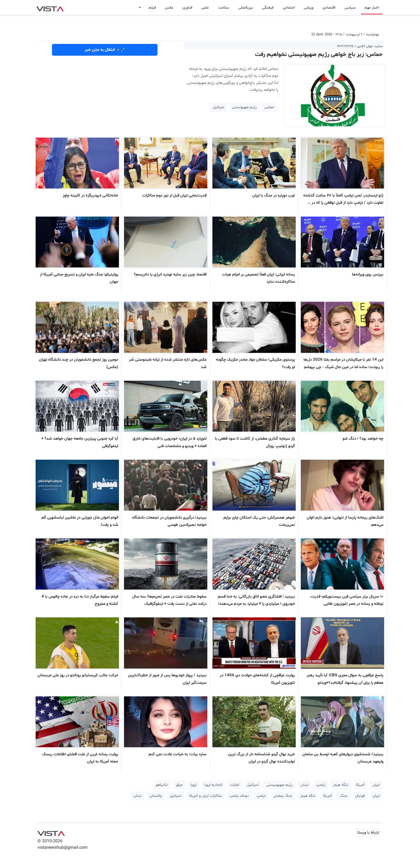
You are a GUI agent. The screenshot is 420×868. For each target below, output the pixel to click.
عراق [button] (179, 785)
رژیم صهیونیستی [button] (279, 785)
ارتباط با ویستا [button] (368, 833)
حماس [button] (269, 107)
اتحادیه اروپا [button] (213, 785)
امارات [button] (235, 785)
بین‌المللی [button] (246, 8)
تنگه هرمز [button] (341, 785)
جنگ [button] (344, 796)
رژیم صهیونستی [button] (244, 107)
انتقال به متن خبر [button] (105, 50)
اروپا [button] (194, 785)
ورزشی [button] (309, 8)
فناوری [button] (187, 8)
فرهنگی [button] (268, 8)
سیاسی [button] (350, 8)
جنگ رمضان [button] (283, 796)
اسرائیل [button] (218, 107)
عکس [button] (169, 8)
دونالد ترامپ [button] (239, 796)
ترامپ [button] (321, 785)
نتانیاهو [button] (162, 785)
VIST (50, 7)
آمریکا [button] (360, 785)
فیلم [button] (152, 8)
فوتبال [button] (360, 796)
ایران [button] (376, 785)
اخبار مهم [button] (372, 8)
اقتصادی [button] (329, 8)
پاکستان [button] (156, 796)
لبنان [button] (305, 785)
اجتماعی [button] (289, 8)
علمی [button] (205, 8)
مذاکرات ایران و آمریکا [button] (205, 796)
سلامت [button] (224, 8)
